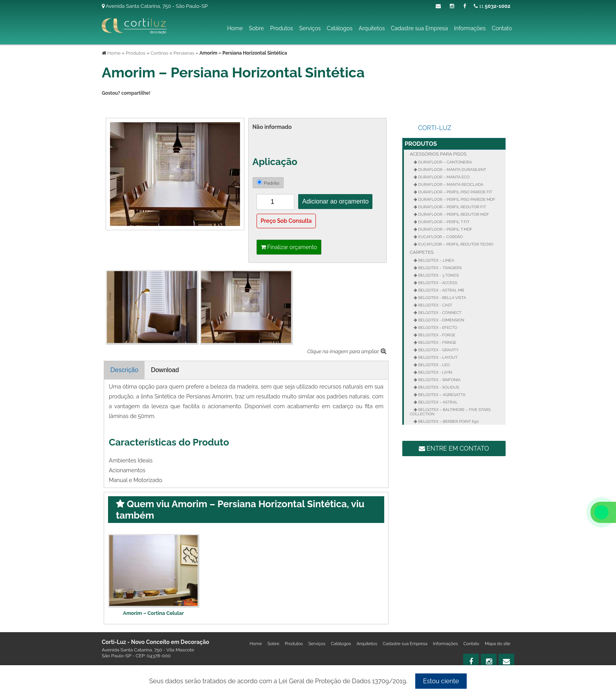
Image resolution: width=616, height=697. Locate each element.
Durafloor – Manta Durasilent (452, 170)
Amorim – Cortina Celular (153, 613)
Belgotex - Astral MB (441, 290)
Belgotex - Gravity (438, 350)
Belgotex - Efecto (437, 327)
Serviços (310, 28)
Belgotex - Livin (435, 372)
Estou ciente (441, 681)
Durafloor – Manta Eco (443, 177)
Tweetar (113, 106)
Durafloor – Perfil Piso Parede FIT (455, 192)
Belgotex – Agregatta (441, 395)
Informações (470, 28)
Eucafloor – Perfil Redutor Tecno (455, 244)
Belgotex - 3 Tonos (438, 275)
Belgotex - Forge (436, 335)
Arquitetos (372, 28)
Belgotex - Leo (434, 365)
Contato (502, 28)
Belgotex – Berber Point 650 (448, 421)
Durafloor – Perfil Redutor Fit (452, 207)
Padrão (268, 183)
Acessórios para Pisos (438, 154)
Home (235, 28)
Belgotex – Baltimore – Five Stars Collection (450, 412)
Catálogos (340, 28)
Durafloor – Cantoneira (445, 162)
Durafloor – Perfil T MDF (445, 229)
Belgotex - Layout (437, 357)
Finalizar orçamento (289, 247)
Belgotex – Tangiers (439, 268)
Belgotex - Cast (435, 305)
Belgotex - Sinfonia (439, 380)
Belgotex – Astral (437, 402)
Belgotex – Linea (436, 260)
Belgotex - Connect (439, 313)
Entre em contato (454, 448)
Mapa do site (498, 644)
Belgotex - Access (437, 283)
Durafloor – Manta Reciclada (450, 184)
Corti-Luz (435, 128)
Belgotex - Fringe (437, 342)
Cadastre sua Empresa (419, 28)
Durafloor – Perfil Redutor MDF (453, 214)
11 (492, 6)
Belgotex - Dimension (441, 320)
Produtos (281, 28)
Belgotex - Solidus (438, 387)
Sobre (256, 28)
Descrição (124, 370)
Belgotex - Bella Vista (442, 298)
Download (165, 370)
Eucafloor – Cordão (440, 237)
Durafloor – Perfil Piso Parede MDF (456, 199)
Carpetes (422, 252)
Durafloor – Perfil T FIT (443, 222)
